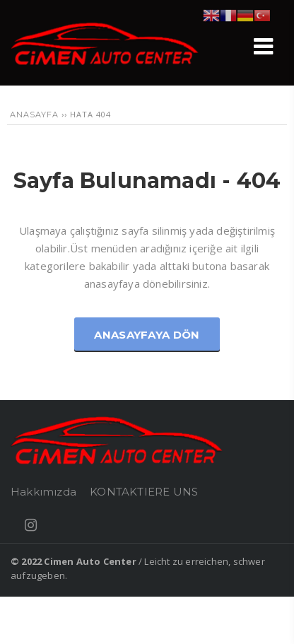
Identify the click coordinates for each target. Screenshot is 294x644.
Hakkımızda (43, 492)
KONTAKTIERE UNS (144, 492)
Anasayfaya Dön (147, 335)
